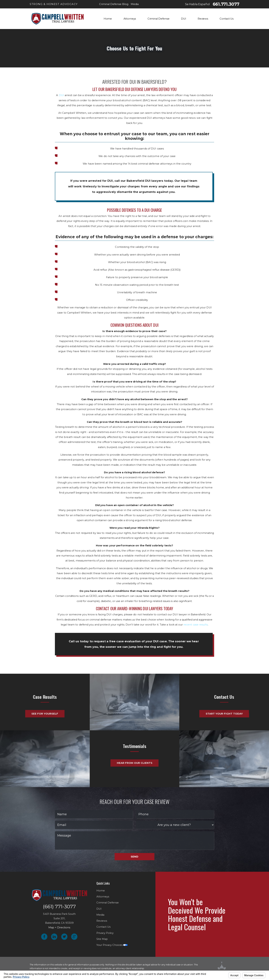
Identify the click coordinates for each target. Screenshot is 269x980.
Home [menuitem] (108, 19)
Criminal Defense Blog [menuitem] (114, 4)
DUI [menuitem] (184, 19)
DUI (61, 95)
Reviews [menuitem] (203, 19)
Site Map (102, 939)
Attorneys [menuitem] (130, 19)
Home (101, 891)
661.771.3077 (226, 4)
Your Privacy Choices (112, 945)
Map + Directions (59, 927)
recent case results (196, 625)
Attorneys (103, 897)
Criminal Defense (108, 903)
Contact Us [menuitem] (227, 19)
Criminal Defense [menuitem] (159, 19)
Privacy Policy (105, 933)
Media (100, 915)
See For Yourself (45, 727)
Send (134, 857)
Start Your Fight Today (224, 727)
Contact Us (103, 927)
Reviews (102, 921)
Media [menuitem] (135, 4)
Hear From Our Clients (135, 750)
